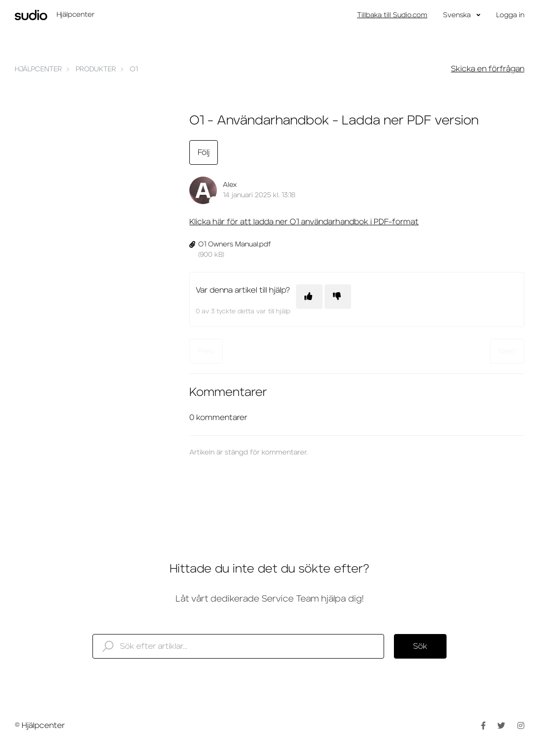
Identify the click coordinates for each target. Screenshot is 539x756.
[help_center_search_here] (238, 646)
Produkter (96, 69)
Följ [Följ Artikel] (204, 152)
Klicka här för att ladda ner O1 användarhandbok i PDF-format (304, 222)
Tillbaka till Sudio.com (392, 15)
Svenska (458, 15)
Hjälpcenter (38, 69)
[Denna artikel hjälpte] (309, 297)
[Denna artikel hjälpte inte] (338, 297)
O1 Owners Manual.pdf (235, 244)
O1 (134, 69)
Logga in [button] (510, 15)
